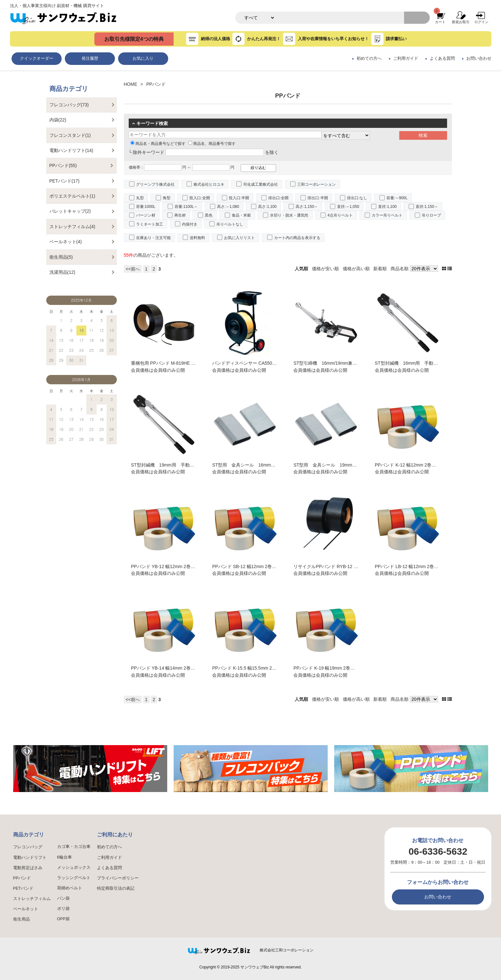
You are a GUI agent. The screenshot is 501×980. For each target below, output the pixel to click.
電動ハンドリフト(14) (71, 150)
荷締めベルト (70, 888)
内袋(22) (58, 120)
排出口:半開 (318, 198)
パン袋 (63, 898)
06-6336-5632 (438, 851)
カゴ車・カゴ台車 (74, 847)
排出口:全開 (278, 198)
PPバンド (22, 878)
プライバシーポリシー (118, 878)
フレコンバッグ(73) (69, 105)
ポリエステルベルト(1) (72, 196)
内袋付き (190, 224)
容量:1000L (146, 207)
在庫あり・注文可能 (153, 238)
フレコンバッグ (28, 847)
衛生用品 (22, 919)
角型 (167, 198)
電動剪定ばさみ (28, 868)
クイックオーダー (37, 58)
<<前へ (133, 269)
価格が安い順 (325, 269)
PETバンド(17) (65, 181)
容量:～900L (397, 198)
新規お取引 (461, 22)
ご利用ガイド (406, 58)
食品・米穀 (241, 215)
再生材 (180, 215)
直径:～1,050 (348, 207)
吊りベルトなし (230, 224)
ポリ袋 (63, 909)
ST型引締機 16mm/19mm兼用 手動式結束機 (341, 363)
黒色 (209, 215)
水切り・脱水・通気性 (289, 215)
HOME (131, 84)
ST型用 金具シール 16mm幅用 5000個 (255, 465)
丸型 (140, 198)
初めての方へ (369, 58)
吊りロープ (431, 215)
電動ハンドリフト (30, 858)
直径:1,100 (387, 207)
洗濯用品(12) (62, 272)
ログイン (481, 22)
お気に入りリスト (239, 238)
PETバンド (23, 888)
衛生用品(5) (61, 257)
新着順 (380, 269)
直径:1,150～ (427, 207)
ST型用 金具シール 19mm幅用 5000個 (337, 465)
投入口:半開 (239, 198)
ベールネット (26, 909)
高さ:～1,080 (228, 207)
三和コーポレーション (316, 184)
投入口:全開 (199, 198)
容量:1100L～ (186, 207)
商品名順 (400, 269)
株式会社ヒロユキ (209, 184)
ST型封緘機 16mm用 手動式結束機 (413, 363)
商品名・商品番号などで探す (158, 144)
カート (440, 22)
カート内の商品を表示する (297, 238)
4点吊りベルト (340, 215)
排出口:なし (357, 198)
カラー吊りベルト (387, 215)
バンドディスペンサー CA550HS (245, 363)
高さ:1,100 (267, 207)
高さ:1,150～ (307, 207)
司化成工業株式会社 (261, 184)
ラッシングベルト (74, 878)
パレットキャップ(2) (70, 211)
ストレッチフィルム (32, 899)
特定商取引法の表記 (116, 888)
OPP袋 (64, 919)
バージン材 (146, 215)
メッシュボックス (74, 868)
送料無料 (197, 238)
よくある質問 (442, 58)
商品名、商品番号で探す (212, 144)
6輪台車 (65, 857)
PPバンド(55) (63, 165)
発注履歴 (90, 58)
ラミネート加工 (150, 224)
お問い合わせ (479, 58)
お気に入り (143, 58)
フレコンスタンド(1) (70, 135)
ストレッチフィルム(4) (72, 227)
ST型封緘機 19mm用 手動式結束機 (169, 465)
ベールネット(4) (66, 242)
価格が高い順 (356, 269)
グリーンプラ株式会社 (155, 184)
